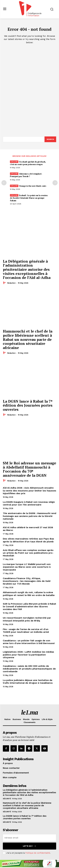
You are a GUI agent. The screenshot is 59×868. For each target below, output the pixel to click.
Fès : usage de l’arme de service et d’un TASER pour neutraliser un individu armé (26, 631)
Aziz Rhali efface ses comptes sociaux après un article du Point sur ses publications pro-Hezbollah (28, 553)
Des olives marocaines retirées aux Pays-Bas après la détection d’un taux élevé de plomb (28, 540)
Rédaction (11, 283)
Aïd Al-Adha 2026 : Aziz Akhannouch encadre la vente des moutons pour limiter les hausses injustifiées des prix (29, 490)
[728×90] (29, 866)
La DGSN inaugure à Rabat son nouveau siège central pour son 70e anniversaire (29, 503)
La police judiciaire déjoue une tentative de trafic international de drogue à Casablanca (28, 681)
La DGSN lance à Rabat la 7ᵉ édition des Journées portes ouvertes (28, 405)
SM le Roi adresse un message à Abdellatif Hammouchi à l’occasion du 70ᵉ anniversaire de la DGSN (29, 469)
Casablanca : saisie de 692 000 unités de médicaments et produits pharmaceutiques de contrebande (29, 669)
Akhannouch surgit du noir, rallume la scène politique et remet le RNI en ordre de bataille (29, 594)
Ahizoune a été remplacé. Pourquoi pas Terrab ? (26, 175)
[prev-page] (4, 183)
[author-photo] (5, 283)
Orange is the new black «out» (33, 186)
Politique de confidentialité (38, 853)
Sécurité (7, 799)
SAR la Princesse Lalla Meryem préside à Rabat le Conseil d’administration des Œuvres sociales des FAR (29, 606)
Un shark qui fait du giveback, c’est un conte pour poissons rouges (28, 163)
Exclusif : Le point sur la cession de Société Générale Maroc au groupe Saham (29, 198)
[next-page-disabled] (55, 183)
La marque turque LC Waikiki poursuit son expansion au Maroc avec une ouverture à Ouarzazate (27, 567)
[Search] (50, 139)
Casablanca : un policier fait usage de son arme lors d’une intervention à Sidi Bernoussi (29, 642)
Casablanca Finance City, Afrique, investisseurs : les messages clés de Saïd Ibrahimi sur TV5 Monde (27, 581)
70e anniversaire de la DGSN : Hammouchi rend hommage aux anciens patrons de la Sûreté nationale (29, 516)
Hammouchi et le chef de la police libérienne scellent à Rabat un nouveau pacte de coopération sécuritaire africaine (28, 339)
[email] (29, 838)
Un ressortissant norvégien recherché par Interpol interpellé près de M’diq (27, 619)
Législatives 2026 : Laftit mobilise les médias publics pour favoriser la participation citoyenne (28, 655)
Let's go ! (30, 846)
